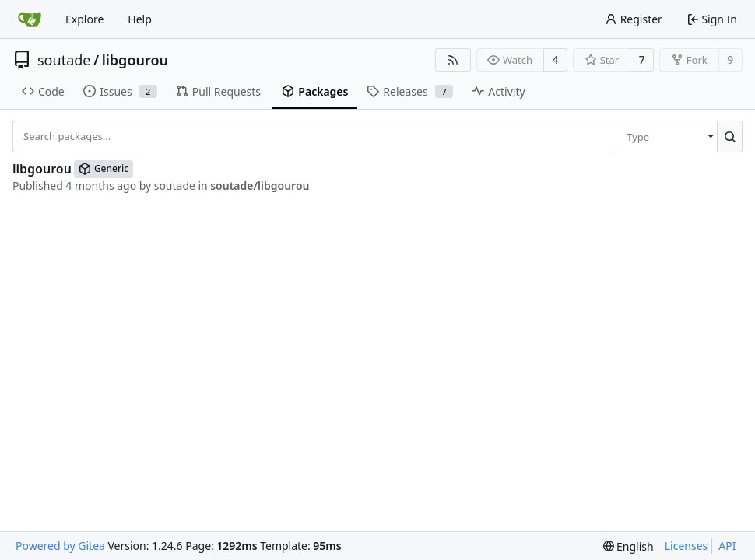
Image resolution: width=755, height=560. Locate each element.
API (727, 546)
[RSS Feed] (453, 60)
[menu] (666, 136)
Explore (84, 19)
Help (140, 19)
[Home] (30, 19)
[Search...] (730, 136)
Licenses (687, 546)
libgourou (135, 60)
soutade (64, 60)
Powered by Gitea (60, 546)
